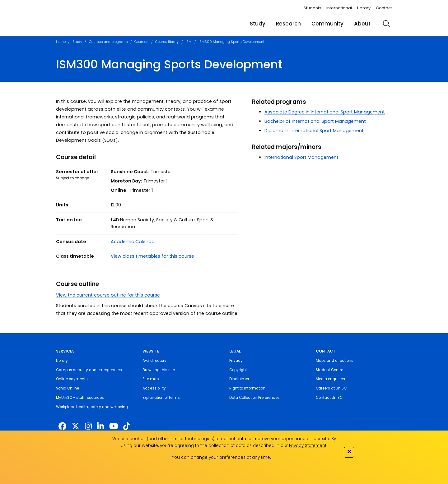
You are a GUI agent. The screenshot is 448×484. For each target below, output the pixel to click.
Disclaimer (239, 379)
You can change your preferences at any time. (222, 457)
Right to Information (247, 388)
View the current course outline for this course (108, 295)
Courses (141, 42)
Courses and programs (108, 42)
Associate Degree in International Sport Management (325, 112)
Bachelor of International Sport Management (315, 121)
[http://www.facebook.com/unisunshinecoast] (62, 426)
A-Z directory (154, 361)
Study (258, 24)
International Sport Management (301, 157)
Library (364, 8)
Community (327, 24)
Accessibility (154, 388)
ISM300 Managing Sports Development (231, 42)
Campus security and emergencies (89, 370)
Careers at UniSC (331, 388)
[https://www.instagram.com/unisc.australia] (88, 426)
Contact (384, 8)
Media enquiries (330, 379)
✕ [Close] (349, 452)
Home (61, 42)
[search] (386, 24)
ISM (189, 42)
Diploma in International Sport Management (314, 131)
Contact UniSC (329, 398)
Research (288, 24)
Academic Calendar (133, 242)
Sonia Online (68, 388)
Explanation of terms (161, 398)
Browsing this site (159, 370)
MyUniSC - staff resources (80, 398)
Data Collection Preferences (254, 398)
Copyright (238, 370)
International (339, 8)
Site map (151, 379)
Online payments (72, 379)
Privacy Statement (308, 446)
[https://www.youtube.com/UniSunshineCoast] (114, 426)
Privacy (236, 361)
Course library (167, 42)
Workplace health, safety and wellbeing (92, 407)
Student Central (330, 370)
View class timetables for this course (152, 256)
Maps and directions (335, 361)
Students (313, 8)
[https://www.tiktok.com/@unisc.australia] (127, 426)
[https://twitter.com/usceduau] (75, 426)
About (362, 24)
